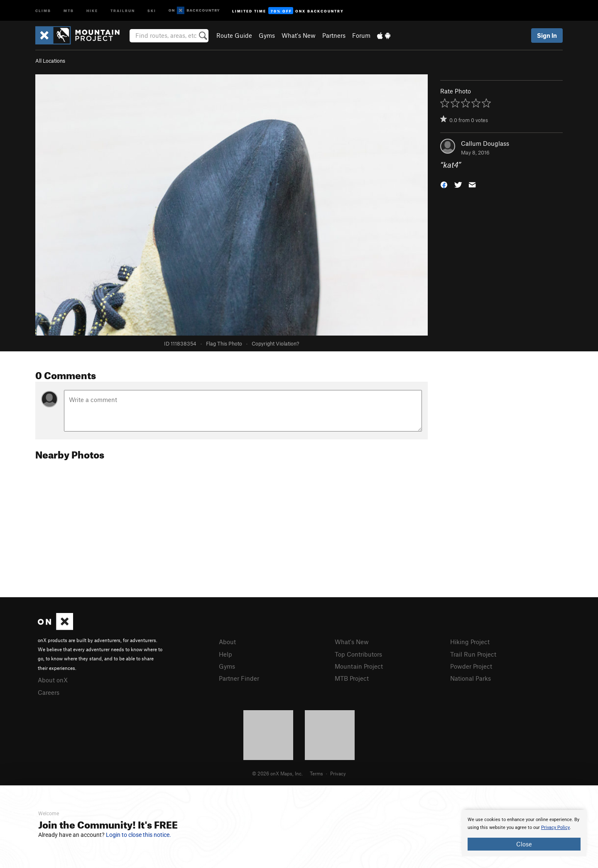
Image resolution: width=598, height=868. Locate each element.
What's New (299, 35)
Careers (49, 692)
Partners (334, 35)
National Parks (471, 678)
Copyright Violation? (275, 343)
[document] (524, 833)
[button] (444, 184)
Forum (361, 35)
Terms (316, 773)
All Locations (50, 61)
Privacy (338, 773)
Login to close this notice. (138, 835)
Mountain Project (359, 666)
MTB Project (352, 678)
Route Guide (234, 35)
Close (524, 844)
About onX (53, 680)
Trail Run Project (473, 654)
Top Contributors (358, 654)
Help (225, 654)
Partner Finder (239, 678)
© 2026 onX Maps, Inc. (277, 773)
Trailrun (123, 10)
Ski (152, 10)
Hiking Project (470, 642)
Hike (92, 10)
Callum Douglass (485, 143)
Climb (43, 10)
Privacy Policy (555, 828)
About (227, 642)
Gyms (267, 35)
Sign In (547, 35)
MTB (69, 10)
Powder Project (471, 666)
